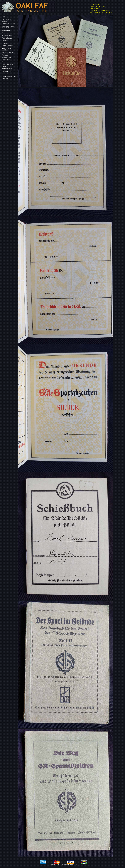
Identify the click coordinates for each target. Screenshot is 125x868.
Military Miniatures (8, 53)
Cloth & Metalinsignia (6, 20)
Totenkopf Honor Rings (9, 76)
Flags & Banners (7, 38)
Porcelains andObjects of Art (6, 59)
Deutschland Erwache (8, 24)
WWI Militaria (6, 79)
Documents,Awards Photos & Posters (8, 27)
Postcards (5, 55)
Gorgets (4, 41)
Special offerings (7, 74)
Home (4, 17)
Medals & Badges (7, 46)
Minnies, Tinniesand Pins (7, 49)
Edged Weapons (7, 30)
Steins (4, 62)
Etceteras (5, 33)
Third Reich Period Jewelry (8, 65)
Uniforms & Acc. (7, 71)
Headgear (5, 43)
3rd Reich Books (7, 69)
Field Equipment (7, 36)
